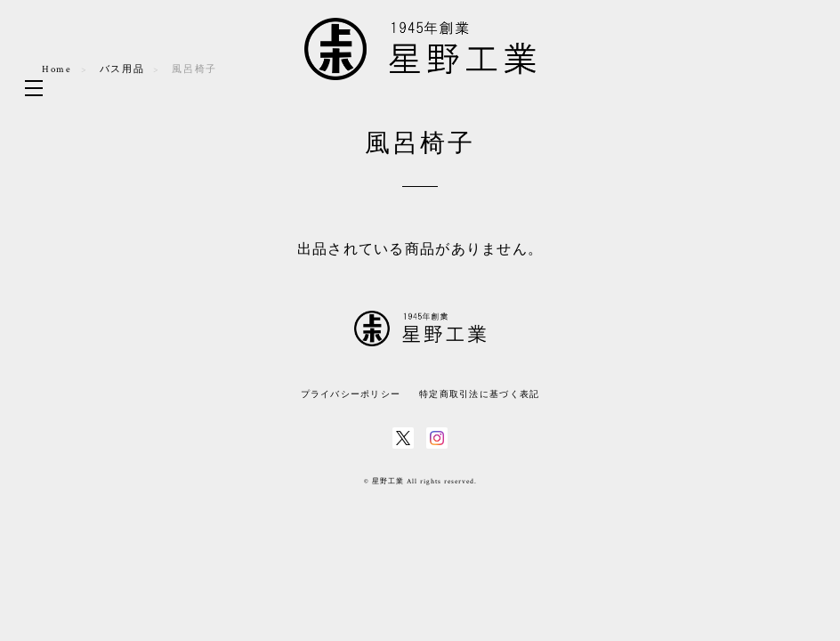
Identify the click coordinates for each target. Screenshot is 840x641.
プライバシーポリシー (351, 394)
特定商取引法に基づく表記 (479, 394)
